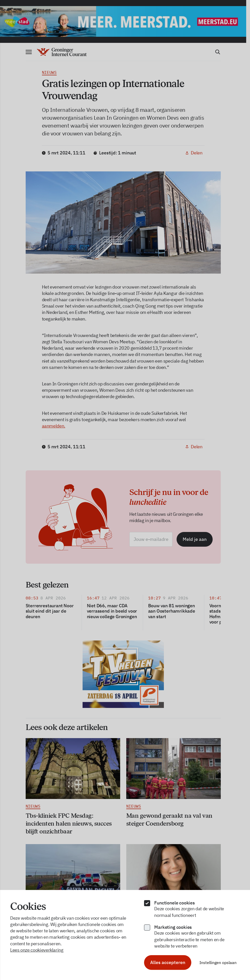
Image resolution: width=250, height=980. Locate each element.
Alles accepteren (168, 962)
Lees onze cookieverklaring (37, 950)
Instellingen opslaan (218, 963)
